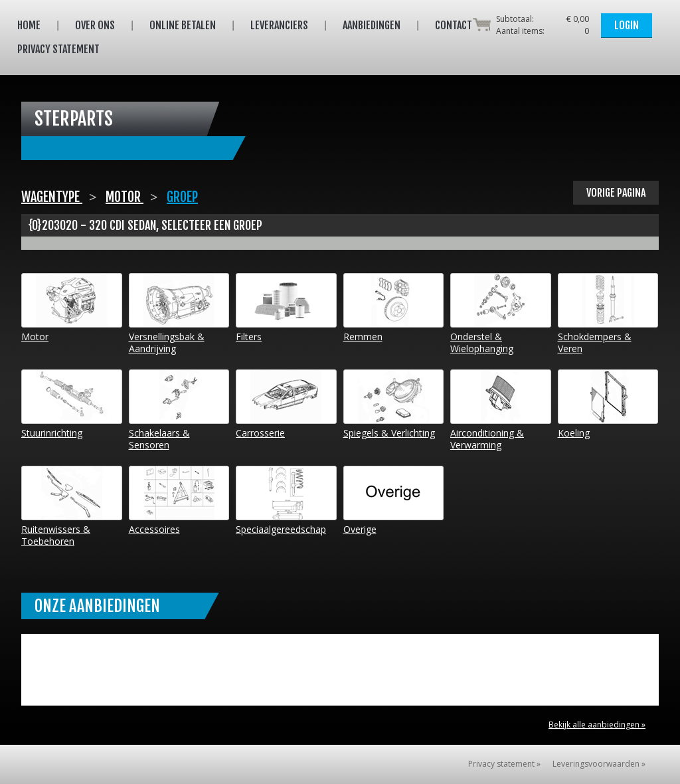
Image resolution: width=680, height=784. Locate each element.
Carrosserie (286, 404)
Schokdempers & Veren (608, 314)
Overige (394, 501)
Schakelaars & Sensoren (179, 410)
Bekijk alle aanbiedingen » (597, 725)
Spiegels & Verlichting (394, 404)
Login (627, 25)
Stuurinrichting (72, 404)
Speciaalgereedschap (286, 501)
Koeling (608, 404)
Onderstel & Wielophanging (501, 314)
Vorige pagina (616, 193)
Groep (182, 197)
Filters (286, 308)
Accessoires (179, 501)
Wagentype (52, 197)
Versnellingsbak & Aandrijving (179, 314)
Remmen (394, 308)
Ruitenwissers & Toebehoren (72, 507)
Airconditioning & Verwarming (501, 410)
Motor (125, 197)
